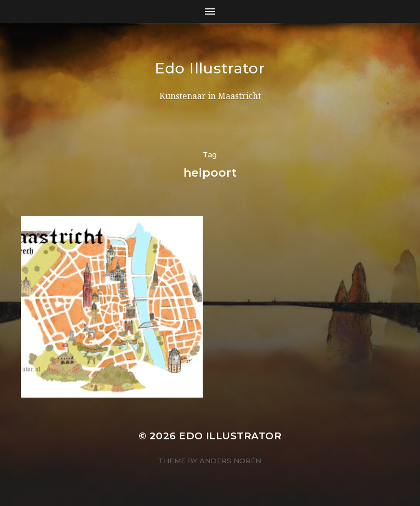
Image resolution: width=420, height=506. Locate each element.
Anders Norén (230, 461)
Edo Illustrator (210, 68)
